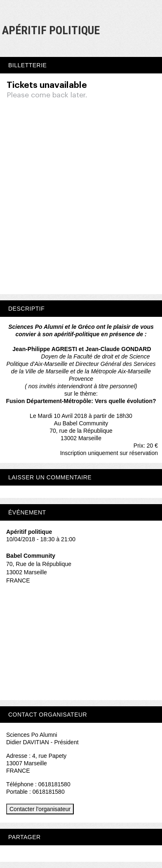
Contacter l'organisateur (40, 809)
